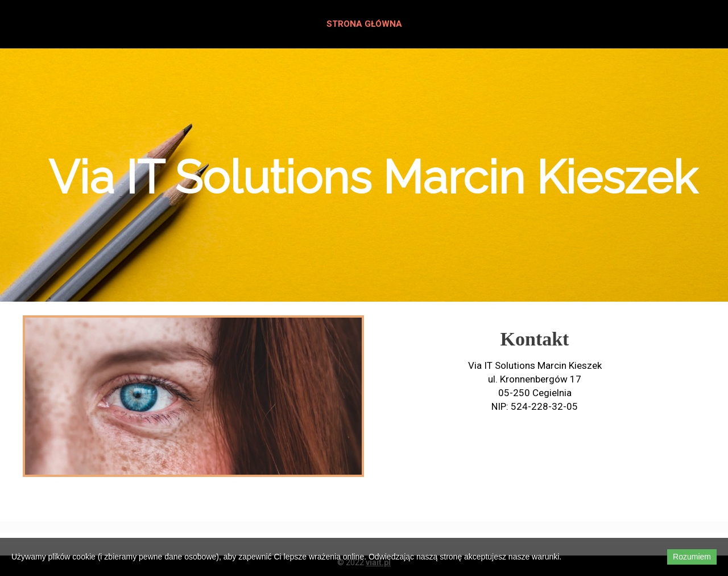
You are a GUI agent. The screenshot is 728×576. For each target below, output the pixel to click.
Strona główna (364, 24)
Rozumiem (692, 557)
